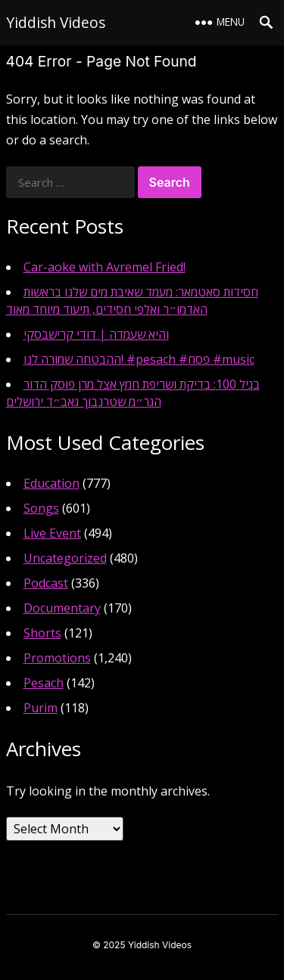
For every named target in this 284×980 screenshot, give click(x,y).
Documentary (62, 608)
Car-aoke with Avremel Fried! (105, 267)
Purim (41, 708)
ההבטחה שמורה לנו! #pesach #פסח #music (139, 359)
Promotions (57, 658)
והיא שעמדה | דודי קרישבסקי (96, 334)
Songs (41, 508)
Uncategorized (65, 558)
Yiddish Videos (56, 22)
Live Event (52, 533)
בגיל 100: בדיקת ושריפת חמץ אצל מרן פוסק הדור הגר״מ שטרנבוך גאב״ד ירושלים (133, 393)
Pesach (44, 683)
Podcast (46, 583)
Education (51, 483)
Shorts (42, 633)
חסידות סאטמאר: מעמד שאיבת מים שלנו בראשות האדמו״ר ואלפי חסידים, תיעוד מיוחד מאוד (132, 301)
